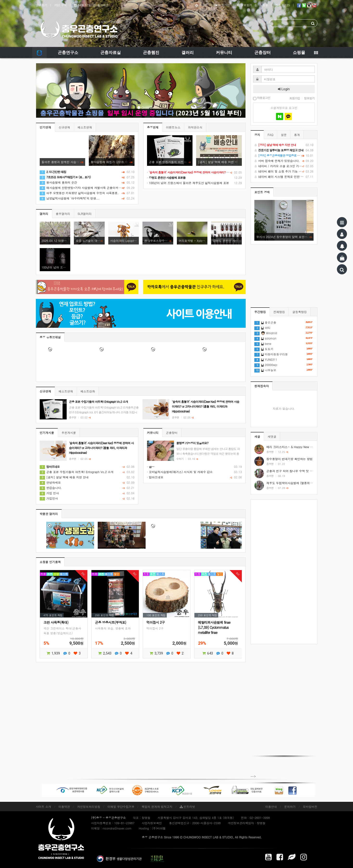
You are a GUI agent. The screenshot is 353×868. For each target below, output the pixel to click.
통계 (297, 135)
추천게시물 (69, 433)
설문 (284, 135)
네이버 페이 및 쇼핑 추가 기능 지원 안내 (284, 171)
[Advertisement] (284, 572)
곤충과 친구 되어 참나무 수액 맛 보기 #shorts (296, 471)
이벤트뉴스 (173, 127)
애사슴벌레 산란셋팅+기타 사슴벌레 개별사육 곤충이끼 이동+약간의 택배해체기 (95, 188)
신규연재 (64, 127)
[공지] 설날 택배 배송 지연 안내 (64, 477)
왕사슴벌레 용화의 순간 (58, 182)
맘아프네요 (155, 477)
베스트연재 (85, 127)
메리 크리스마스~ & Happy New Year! (292, 447)
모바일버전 (310, 807)
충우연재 (153, 127)
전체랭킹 (279, 312)
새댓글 (272, 436)
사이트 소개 (44, 807)
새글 (257, 436)
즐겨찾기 (42, 5)
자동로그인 (262, 98)
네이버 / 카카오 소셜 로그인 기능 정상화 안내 (284, 166)
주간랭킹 (260, 312)
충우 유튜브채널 (50, 337)
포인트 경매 (262, 192)
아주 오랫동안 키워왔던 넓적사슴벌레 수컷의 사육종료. (79, 193)
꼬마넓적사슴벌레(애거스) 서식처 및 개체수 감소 (180, 472)
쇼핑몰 (264, 5)
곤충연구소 (68, 52)
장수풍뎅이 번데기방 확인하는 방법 (289, 459)
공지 (257, 135)
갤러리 (188, 52)
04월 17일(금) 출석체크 (91, 5)
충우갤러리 (63, 214)
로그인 (201, 5)
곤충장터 (263, 52)
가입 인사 (49, 493)
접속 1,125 (283, 5)
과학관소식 (195, 127)
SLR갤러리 (85, 214)
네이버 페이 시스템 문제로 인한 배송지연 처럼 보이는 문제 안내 (284, 177)
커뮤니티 (224, 52)
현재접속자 (262, 386)
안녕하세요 (50, 482)
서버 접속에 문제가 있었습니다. (284, 161)
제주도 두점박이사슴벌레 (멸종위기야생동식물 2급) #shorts (305, 483)
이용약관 (64, 807)
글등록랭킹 (300, 312)
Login (284, 89)
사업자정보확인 (152, 823)
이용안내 (271, 807)
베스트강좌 (88, 391)
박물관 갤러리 (49, 514)
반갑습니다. (51, 488)
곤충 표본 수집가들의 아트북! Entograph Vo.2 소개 (77, 472)
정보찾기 (245, 5)
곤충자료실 (111, 52)
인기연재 (45, 127)
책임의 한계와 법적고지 (157, 807)
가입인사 (49, 498)
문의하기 (290, 807)
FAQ (270, 135)
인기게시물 (47, 433)
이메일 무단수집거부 (121, 807)
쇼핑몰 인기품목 (50, 562)
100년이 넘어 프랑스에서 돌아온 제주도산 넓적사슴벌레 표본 (188, 183)
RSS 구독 (61, 5)
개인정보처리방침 (89, 807)
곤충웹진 (151, 52)
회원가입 (222, 5)
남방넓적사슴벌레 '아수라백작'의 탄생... (70, 198)
